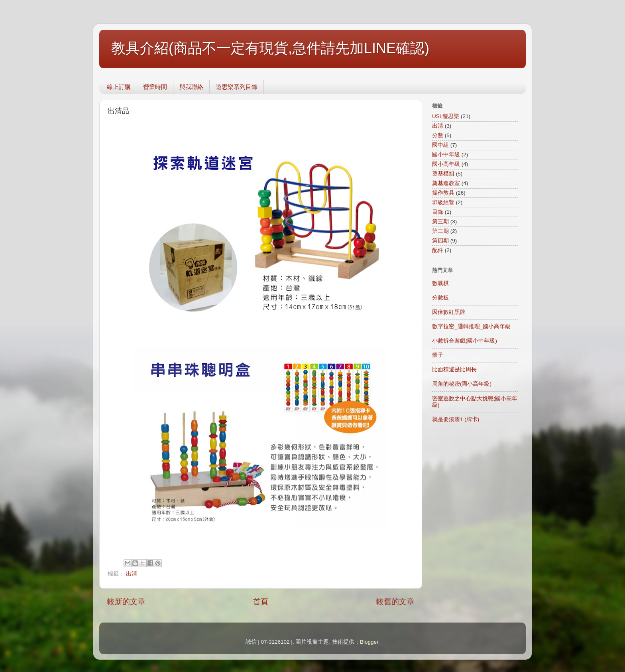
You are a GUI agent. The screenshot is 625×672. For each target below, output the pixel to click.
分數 (438, 135)
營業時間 (155, 87)
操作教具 (443, 193)
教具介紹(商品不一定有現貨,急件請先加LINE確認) (270, 48)
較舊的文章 (395, 602)
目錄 (438, 212)
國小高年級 (446, 164)
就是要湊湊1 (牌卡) (456, 419)
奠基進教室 (446, 183)
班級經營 (443, 202)
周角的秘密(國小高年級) (462, 384)
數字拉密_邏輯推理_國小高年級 (471, 326)
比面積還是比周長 (454, 370)
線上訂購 (119, 87)
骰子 (438, 355)
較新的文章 (126, 602)
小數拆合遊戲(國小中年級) (465, 341)
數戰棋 (440, 283)
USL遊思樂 (446, 116)
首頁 (261, 602)
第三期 (440, 222)
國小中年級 (446, 155)
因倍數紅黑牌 (449, 312)
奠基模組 (443, 174)
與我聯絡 (191, 87)
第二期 (440, 231)
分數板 (440, 298)
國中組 (440, 145)
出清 (132, 574)
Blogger (369, 642)
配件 (438, 250)
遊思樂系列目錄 (237, 87)
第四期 (440, 241)
